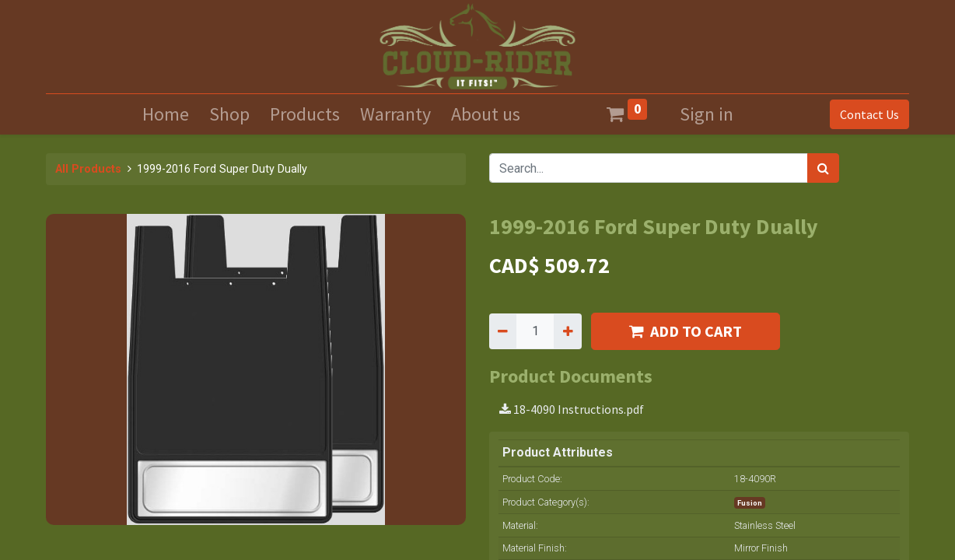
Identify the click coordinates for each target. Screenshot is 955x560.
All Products (88, 169)
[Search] (823, 168)
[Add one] (567, 331)
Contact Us (869, 114)
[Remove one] (503, 331)
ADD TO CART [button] (686, 331)
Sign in (707, 114)
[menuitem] (166, 114)
